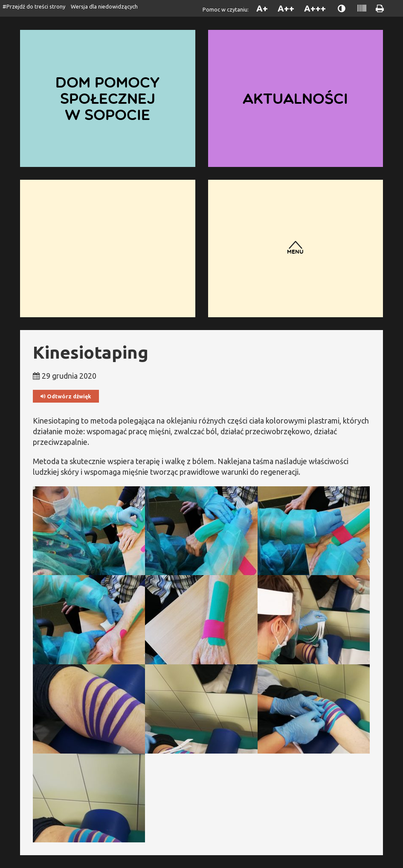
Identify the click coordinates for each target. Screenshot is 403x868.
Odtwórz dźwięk (66, 396)
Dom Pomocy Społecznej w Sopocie (107, 98)
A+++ (315, 8)
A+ (262, 8)
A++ (286, 8)
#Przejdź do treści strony (34, 6)
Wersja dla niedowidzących (104, 6)
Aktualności (295, 98)
